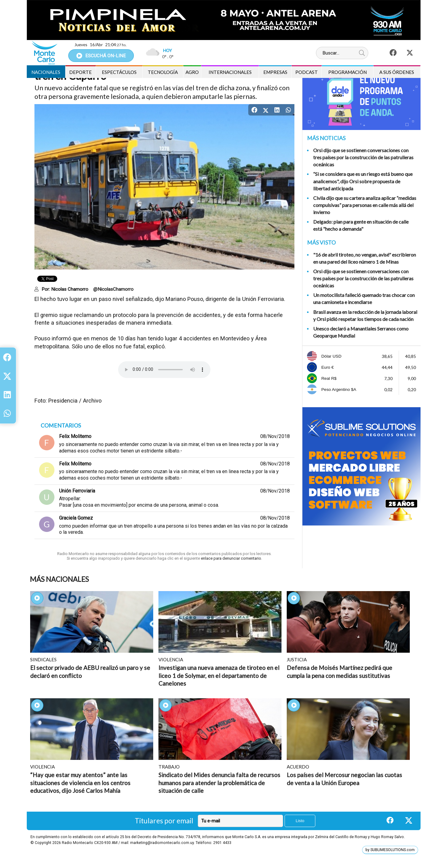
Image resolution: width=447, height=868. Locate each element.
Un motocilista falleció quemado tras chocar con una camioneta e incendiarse (364, 298)
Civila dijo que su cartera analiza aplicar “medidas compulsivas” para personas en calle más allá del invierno (365, 205)
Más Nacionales (59, 579)
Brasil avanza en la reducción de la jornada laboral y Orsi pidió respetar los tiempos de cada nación (365, 315)
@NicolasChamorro (113, 289)
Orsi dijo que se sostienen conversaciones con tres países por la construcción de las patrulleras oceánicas (363, 157)
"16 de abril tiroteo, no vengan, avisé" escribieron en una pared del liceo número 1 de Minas (365, 258)
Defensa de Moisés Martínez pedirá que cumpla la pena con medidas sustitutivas (339, 672)
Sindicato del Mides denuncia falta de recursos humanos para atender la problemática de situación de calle (219, 783)
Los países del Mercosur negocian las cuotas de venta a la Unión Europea (344, 779)
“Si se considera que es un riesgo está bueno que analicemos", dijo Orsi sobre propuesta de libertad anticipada (363, 181)
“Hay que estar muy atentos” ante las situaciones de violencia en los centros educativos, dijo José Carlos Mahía (80, 783)
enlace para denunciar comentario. (231, 558)
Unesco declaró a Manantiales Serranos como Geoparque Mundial (361, 332)
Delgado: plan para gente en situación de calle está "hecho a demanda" (361, 225)
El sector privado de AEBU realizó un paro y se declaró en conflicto (90, 672)
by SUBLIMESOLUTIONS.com (390, 850)
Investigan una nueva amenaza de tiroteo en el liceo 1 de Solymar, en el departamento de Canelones (219, 675)
